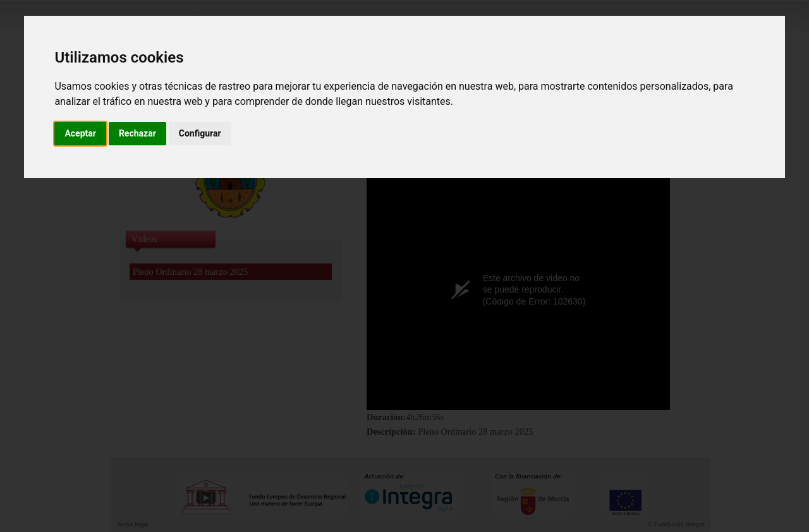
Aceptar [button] (80, 133)
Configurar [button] (200, 133)
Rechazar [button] (137, 133)
